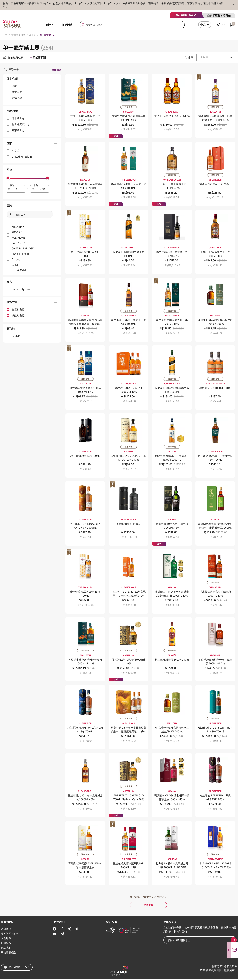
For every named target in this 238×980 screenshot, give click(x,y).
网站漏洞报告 (9, 953)
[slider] (8, 178)
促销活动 (67, 25)
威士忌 (32, 35)
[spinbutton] (18, 189)
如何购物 (6, 930)
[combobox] (132, 25)
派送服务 (6, 939)
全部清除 (57, 70)
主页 (5, 35)
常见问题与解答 (10, 934)
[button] (32, 80)
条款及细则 (231, 967)
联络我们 (6, 949)
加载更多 (148, 905)
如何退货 (6, 944)
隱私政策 (217, 967)
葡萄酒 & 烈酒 (18, 35)
